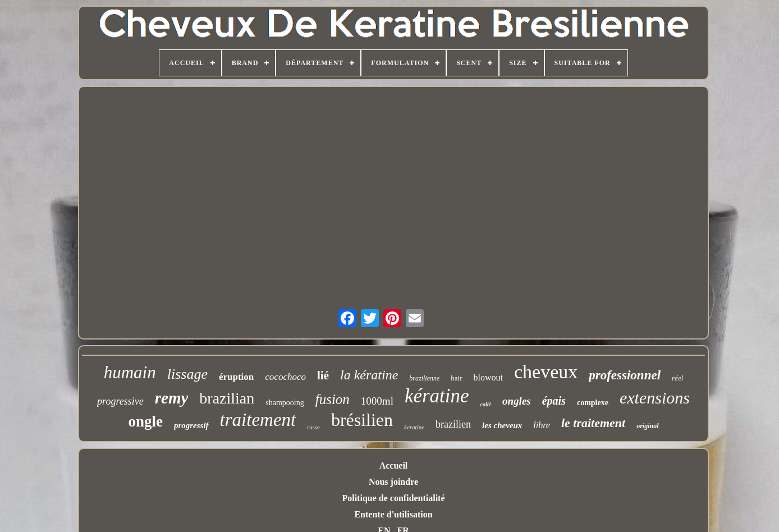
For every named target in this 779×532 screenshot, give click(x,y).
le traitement (593, 423)
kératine (437, 396)
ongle (145, 421)
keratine (414, 427)
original (647, 426)
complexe (593, 403)
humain (130, 372)
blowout (488, 377)
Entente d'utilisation (393, 514)
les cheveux (502, 425)
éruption (236, 377)
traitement (258, 420)
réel (677, 378)
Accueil (394, 465)
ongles (517, 401)
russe (313, 427)
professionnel (625, 375)
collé (486, 404)
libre (542, 425)
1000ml (377, 401)
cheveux (546, 372)
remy (172, 398)
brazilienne (424, 378)
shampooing (285, 403)
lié (323, 375)
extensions (655, 398)
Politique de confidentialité (393, 498)
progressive (120, 401)
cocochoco (285, 377)
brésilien (362, 420)
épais (554, 401)
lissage (187, 374)
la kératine (369, 375)
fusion (333, 399)
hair (456, 378)
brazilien (453, 424)
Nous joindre (393, 482)
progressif (191, 425)
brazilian (227, 398)
